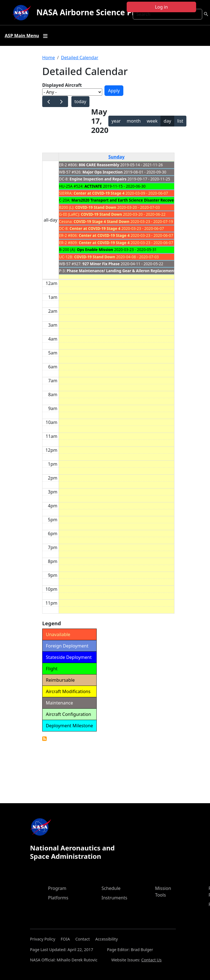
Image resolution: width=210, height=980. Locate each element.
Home (49, 58)
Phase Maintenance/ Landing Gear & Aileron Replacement (121, 271)
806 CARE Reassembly (99, 165)
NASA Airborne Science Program (98, 12)
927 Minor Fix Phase (101, 264)
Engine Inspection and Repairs (98, 179)
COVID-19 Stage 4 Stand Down (102, 221)
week (152, 121)
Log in (161, 7)
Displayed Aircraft (62, 85)
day (167, 121)
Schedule (111, 888)
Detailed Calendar (79, 58)
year (116, 121)
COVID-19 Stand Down (96, 207)
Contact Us (152, 960)
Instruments (115, 898)
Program (57, 888)
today (80, 101)
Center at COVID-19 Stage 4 (99, 193)
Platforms (58, 898)
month (134, 121)
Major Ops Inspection (103, 172)
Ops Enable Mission (95, 250)
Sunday (116, 157)
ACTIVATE (93, 186)
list (180, 121)
